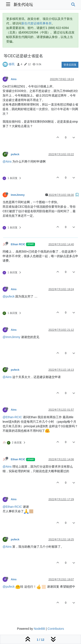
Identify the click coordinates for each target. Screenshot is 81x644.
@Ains (7, 161)
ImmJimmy (18, 195)
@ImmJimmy (11, 337)
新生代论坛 (23, 5)
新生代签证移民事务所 (37, 23)
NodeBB (39, 629)
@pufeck (9, 296)
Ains (14, 79)
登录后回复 (70, 65)
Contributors (56, 629)
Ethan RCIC (18, 244)
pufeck (15, 154)
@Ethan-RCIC (12, 417)
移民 (12, 64)
